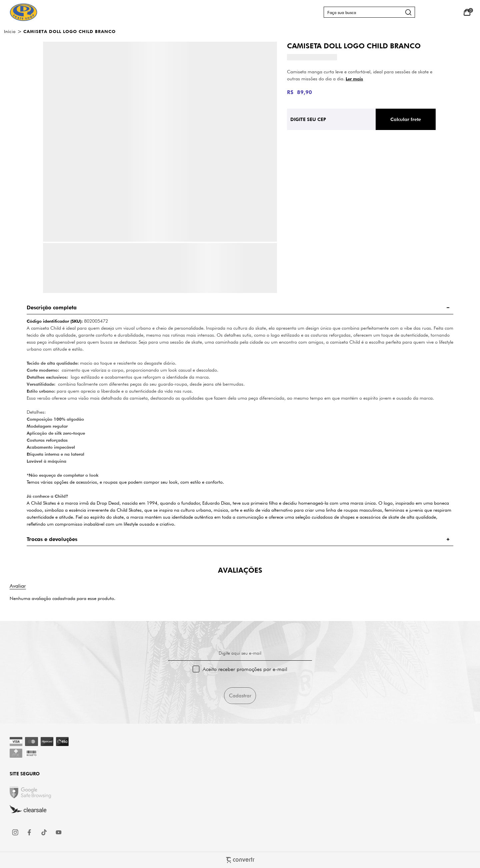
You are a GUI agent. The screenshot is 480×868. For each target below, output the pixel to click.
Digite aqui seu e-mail (240, 653)
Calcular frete (406, 119)
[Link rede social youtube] (59, 832)
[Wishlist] (452, 12)
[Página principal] (23, 12)
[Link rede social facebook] (30, 832)
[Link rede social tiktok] (44, 832)
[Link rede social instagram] (16, 832)
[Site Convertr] (240, 860)
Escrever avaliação (18, 586)
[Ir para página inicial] (10, 31)
